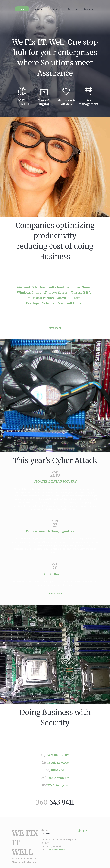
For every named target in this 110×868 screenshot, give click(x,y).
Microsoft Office (70, 303)
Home (22, 9)
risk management (89, 102)
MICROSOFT (55, 330)
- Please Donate (55, 596)
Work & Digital (44, 102)
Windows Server (56, 293)
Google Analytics (58, 780)
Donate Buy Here (55, 576)
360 (55, 804)
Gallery (56, 9)
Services (72, 9)
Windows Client (29, 293)
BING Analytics (58, 788)
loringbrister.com (27, 863)
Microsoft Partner (41, 298)
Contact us (89, 9)
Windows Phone (79, 287)
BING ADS (58, 773)
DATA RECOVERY (22, 102)
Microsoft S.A (27, 287)
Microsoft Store (69, 298)
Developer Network (40, 303)
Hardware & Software (66, 102)
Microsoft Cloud (52, 287)
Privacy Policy (28, 859)
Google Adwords (58, 765)
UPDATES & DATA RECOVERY (55, 483)
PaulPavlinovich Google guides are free (55, 533)
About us (39, 9)
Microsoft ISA (81, 293)
